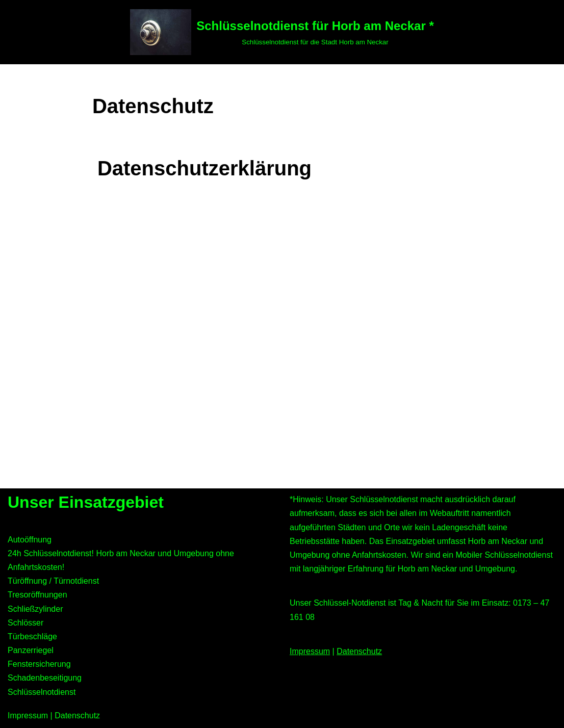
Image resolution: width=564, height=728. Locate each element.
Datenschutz (359, 651)
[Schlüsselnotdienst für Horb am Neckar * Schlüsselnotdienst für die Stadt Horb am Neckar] (282, 32)
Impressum (310, 651)
